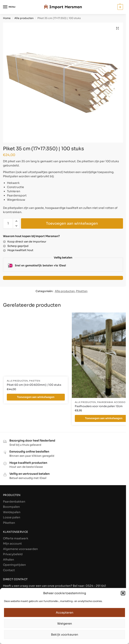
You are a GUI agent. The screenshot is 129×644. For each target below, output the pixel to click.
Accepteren (65, 612)
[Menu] (9, 7)
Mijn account (12, 544)
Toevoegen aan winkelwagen (72, 223)
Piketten (82, 291)
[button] (123, 593)
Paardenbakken (14, 502)
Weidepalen (12, 512)
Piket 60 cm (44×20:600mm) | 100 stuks (34, 385)
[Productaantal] (8, 223)
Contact (9, 570)
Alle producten (24, 18)
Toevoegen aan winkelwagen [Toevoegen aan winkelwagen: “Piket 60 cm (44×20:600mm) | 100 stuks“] (36, 397)
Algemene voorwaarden (20, 549)
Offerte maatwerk (16, 538)
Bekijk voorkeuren (65, 634)
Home (7, 18)
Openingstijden (14, 565)
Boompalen (11, 507)
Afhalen (8, 560)
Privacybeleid (13, 554)
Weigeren (65, 623)
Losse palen (12, 517)
